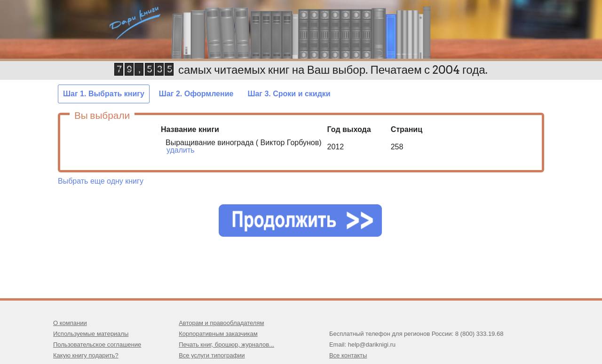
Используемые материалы (91, 334)
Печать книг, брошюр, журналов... (226, 345)
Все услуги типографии (212, 355)
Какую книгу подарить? (86, 355)
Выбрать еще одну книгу (101, 181)
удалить (181, 150)
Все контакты (348, 355)
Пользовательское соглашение (97, 345)
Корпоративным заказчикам (218, 334)
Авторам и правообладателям (221, 323)
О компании (70, 323)
